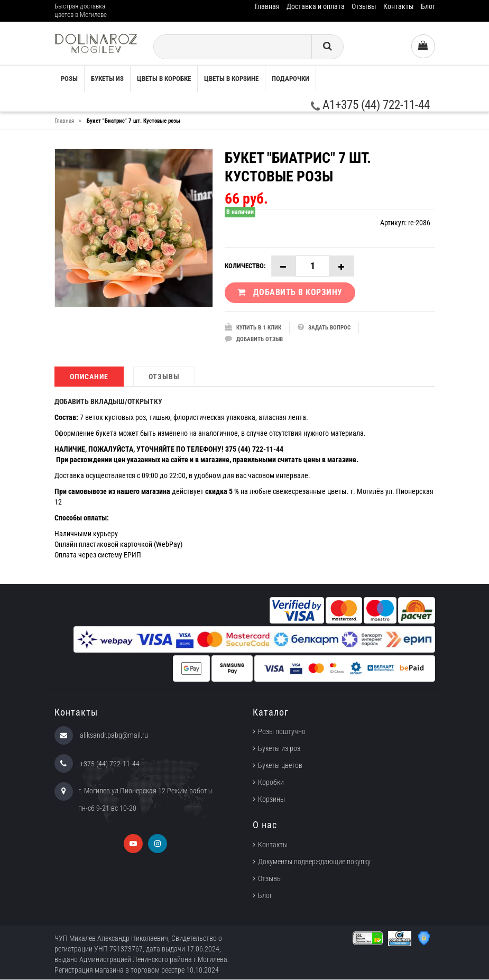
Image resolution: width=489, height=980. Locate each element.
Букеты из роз (279, 749)
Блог (428, 6)
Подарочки (290, 79)
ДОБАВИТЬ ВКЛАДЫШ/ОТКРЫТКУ (108, 402)
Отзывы (364, 6)
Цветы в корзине (231, 79)
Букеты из (107, 79)
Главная (267, 6)
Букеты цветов (280, 766)
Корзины (271, 800)
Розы (69, 79)
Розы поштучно (282, 732)
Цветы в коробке (164, 79)
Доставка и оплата (316, 6)
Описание (89, 377)
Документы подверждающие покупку (314, 862)
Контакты (399, 6)
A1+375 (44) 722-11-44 (370, 105)
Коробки (271, 783)
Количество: (245, 266)
